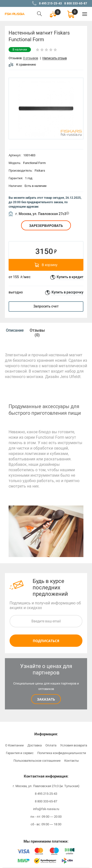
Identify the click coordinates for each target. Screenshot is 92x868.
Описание (15, 330)
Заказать (46, 699)
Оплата (51, 745)
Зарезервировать (46, 226)
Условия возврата (74, 745)
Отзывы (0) (37, 333)
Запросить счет (46, 306)
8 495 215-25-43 (50, 3)
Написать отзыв (55, 58)
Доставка (35, 745)
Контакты (72, 761)
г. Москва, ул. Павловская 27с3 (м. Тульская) (46, 786)
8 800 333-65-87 (76, 3)
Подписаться (46, 641)
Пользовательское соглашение (37, 761)
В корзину (46, 265)
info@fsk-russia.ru (46, 809)
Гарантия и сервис (20, 753)
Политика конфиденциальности (62, 753)
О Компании (14, 745)
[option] (46, 108)
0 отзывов (31, 58)
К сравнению (22, 64)
